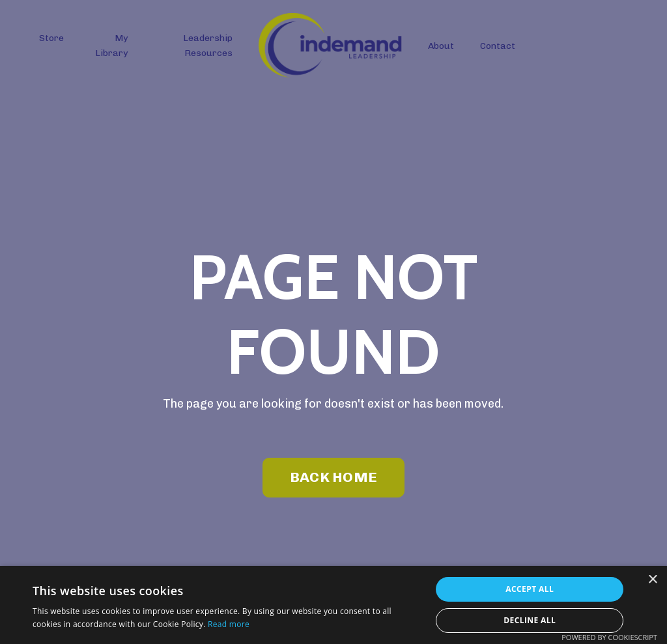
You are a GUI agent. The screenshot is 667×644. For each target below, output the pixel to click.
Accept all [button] (530, 589)
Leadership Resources (208, 45)
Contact (498, 46)
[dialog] (333, 605)
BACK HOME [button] (333, 477)
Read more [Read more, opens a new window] (229, 624)
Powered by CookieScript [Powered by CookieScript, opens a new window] (609, 637)
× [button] (652, 580)
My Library (111, 45)
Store (51, 38)
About (441, 46)
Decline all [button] (530, 620)
